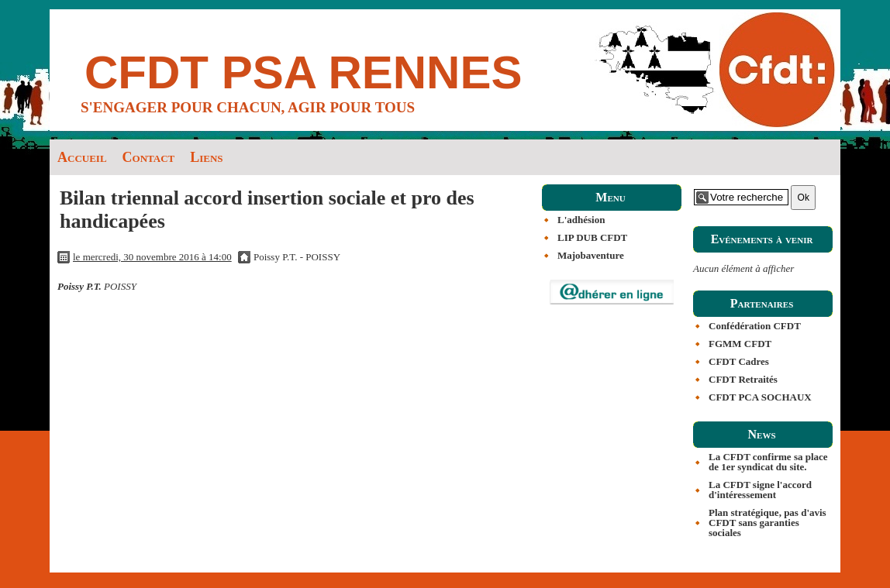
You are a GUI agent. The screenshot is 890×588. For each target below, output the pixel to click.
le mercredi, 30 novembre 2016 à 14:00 (152, 257)
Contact (149, 157)
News (761, 434)
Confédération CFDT (755, 326)
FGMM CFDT (740, 344)
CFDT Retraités (743, 379)
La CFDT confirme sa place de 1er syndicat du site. (768, 462)
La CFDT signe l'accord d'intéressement (760, 490)
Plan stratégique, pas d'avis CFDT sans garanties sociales (768, 523)
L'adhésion (581, 220)
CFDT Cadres (739, 361)
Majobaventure (591, 255)
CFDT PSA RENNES (304, 72)
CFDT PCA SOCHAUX (760, 397)
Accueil (82, 157)
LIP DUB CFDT (592, 237)
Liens (206, 157)
